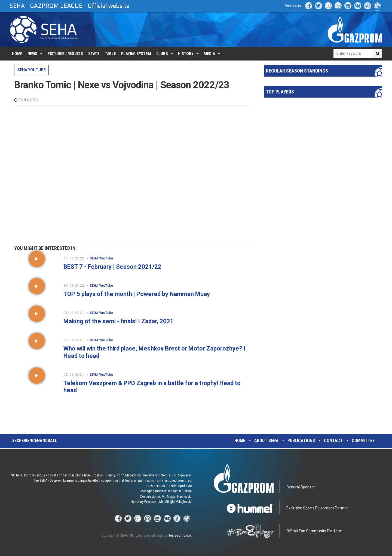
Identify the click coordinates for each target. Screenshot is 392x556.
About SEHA (266, 441)
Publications (301, 441)
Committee (363, 441)
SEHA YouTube (32, 70)
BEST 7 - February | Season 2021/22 (112, 267)
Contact (333, 441)
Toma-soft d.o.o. (180, 535)
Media (209, 54)
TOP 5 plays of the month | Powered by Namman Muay (137, 294)
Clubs (162, 54)
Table (110, 54)
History (186, 54)
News (32, 54)
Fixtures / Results (65, 54)
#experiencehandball (35, 441)
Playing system (136, 54)
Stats (94, 54)
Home (17, 54)
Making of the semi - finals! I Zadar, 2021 (119, 321)
